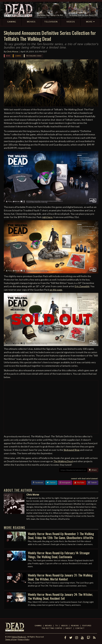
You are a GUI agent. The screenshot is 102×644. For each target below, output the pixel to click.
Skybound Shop (72, 450)
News (8, 56)
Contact (80, 628)
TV (56, 626)
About (69, 628)
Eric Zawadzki (82, 286)
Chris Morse (12, 51)
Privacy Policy (24, 639)
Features (87, 626)
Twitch (92, 483)
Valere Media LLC (19, 637)
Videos (64, 626)
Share (93, 470)
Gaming (18, 56)
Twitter (51, 483)
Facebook (38, 483)
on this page (56, 290)
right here (47, 217)
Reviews (75, 626)
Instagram (65, 483)
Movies (48, 626)
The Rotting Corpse (52, 628)
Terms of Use (11, 639)
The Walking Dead (34, 56)
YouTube (79, 483)
